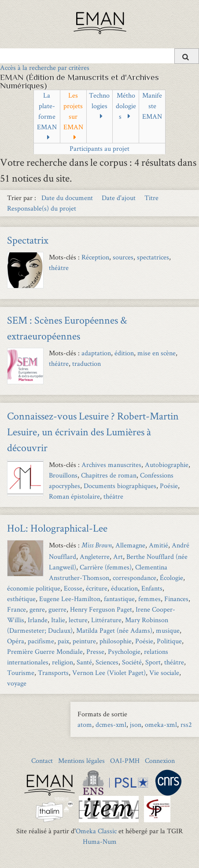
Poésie (169, 486)
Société (132, 662)
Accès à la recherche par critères (45, 67)
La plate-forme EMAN (47, 111)
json (136, 724)
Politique (169, 641)
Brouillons (63, 475)
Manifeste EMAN (152, 106)
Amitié (158, 545)
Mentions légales (81, 760)
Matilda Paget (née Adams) (114, 630)
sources (123, 257)
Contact (42, 760)
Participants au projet (99, 148)
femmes (149, 599)
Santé (84, 662)
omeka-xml (161, 724)
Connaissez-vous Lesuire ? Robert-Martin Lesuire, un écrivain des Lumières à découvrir (93, 432)
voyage (17, 683)
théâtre (59, 268)
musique (168, 630)
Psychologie (124, 651)
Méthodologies (126, 106)
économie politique (34, 588)
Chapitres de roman (109, 475)
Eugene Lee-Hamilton (70, 599)
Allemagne (130, 545)
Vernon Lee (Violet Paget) (109, 673)
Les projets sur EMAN (73, 111)
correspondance (135, 578)
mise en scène (157, 353)
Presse (95, 651)
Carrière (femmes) (106, 567)
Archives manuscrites (111, 465)
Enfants (152, 588)
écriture (97, 588)
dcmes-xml (111, 724)
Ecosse (73, 588)
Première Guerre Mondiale (45, 651)
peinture (84, 641)
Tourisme (21, 673)
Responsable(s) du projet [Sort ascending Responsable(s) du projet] (42, 208)
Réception (95, 257)
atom (85, 724)
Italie (58, 620)
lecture (78, 620)
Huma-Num (100, 841)
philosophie (116, 641)
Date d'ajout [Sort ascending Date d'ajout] (120, 198)
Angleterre (95, 556)
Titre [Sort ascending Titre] (151, 198)
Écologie (171, 578)
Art (118, 556)
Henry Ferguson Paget (101, 609)
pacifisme (41, 641)
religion (63, 662)
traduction (87, 363)
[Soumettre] (187, 56)
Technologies (99, 100)
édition (124, 353)
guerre (57, 609)
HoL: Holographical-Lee (57, 528)
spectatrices (153, 257)
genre (37, 609)
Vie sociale (164, 673)
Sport (153, 662)
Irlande (38, 620)
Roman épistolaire (74, 496)
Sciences (107, 662)
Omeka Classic (96, 831)
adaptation (96, 353)
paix (63, 641)
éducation (124, 588)
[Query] (99, 56)
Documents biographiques (120, 486)
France (17, 609)
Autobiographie (167, 465)
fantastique (119, 599)
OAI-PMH (125, 760)
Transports (53, 673)
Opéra (16, 641)
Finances (176, 599)
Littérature (106, 620)
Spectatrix (28, 240)
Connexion (160, 760)
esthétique (21, 599)
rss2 (186, 724)
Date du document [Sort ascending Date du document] (68, 198)
